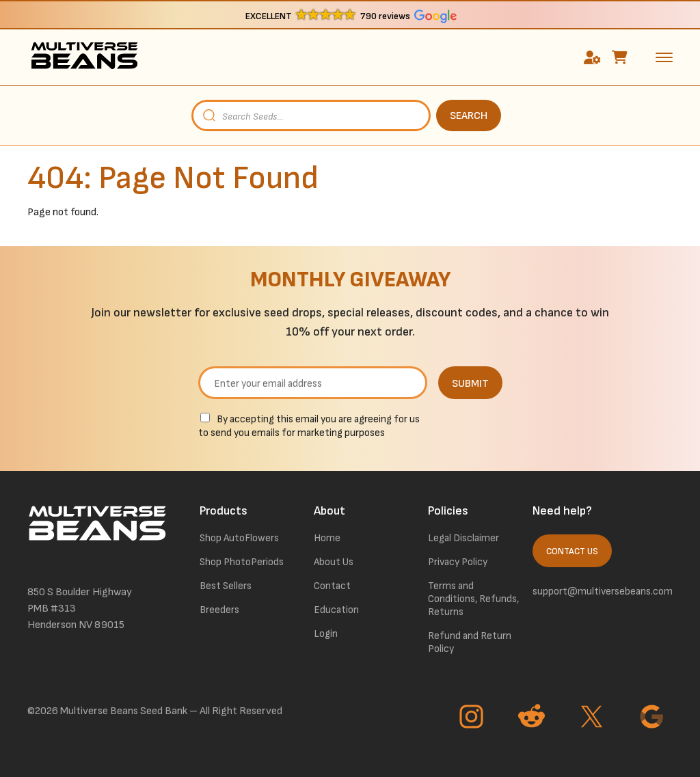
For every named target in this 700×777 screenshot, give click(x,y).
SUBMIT (470, 384)
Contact (332, 586)
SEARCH (469, 116)
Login (326, 634)
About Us (334, 562)
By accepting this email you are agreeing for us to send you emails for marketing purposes (309, 426)
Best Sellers (226, 586)
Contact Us (572, 551)
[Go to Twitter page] (593, 718)
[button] (350, 15)
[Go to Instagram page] (473, 718)
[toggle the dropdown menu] (664, 57)
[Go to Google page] (654, 718)
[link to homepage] (84, 57)
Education (336, 610)
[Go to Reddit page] (533, 718)
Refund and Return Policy (470, 642)
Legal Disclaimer (463, 538)
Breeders (219, 610)
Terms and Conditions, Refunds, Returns (473, 599)
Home (327, 538)
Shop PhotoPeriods (242, 562)
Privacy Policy (458, 562)
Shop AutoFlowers (239, 538)
